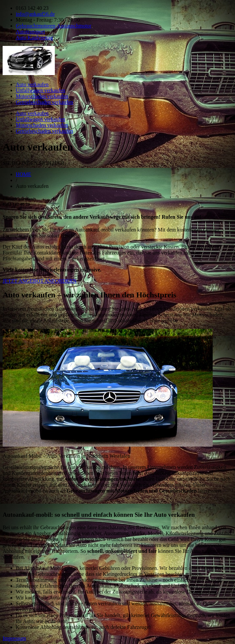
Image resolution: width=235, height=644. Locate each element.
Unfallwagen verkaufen (41, 90)
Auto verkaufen (32, 84)
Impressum (14, 638)
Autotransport (30, 32)
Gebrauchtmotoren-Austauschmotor (53, 26)
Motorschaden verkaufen (42, 96)
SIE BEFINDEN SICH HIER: (34, 163)
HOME (23, 174)
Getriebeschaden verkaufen (44, 102)
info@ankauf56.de (35, 14)
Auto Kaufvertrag (34, 38)
